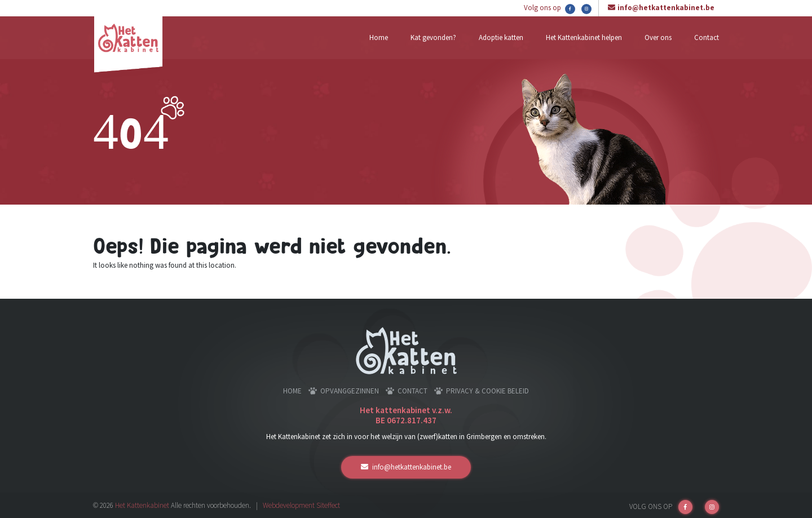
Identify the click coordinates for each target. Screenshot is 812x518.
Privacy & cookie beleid (487, 391)
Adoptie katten (501, 37)
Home (379, 37)
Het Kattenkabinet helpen (584, 37)
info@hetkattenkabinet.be (666, 8)
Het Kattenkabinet (142, 505)
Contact (707, 37)
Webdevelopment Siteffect (301, 505)
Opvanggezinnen (350, 391)
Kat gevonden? (433, 37)
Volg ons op (550, 8)
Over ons (658, 37)
